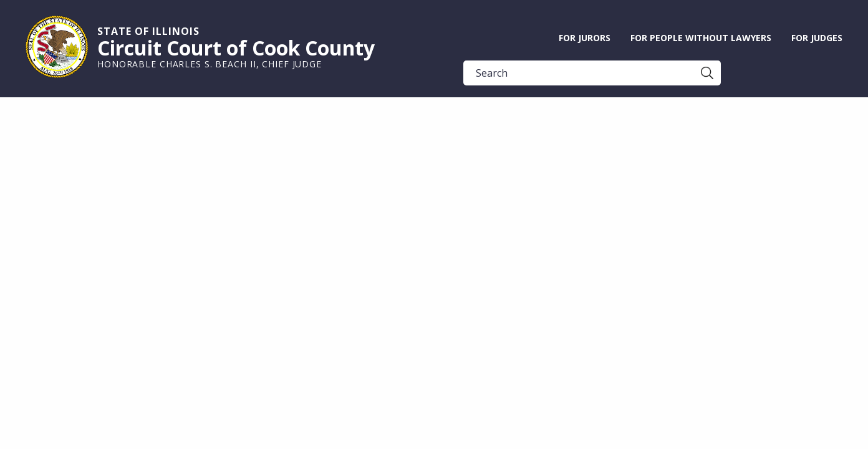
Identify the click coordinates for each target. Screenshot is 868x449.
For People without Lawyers (701, 38)
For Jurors (585, 38)
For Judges (817, 38)
